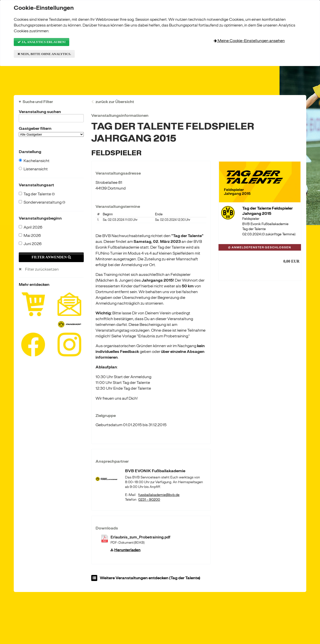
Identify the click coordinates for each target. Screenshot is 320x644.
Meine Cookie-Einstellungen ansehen (249, 41)
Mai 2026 (30, 236)
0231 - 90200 (149, 500)
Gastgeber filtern (51, 131)
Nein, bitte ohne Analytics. (44, 54)
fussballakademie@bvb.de (159, 495)
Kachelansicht (34, 161)
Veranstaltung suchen (51, 112)
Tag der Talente (37, 194)
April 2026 (30, 227)
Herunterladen (127, 550)
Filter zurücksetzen (42, 269)
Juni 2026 (30, 244)
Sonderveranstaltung (42, 202)
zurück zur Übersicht (115, 102)
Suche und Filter (38, 102)
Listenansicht (33, 169)
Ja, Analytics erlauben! (42, 42)
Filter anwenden (51, 257)
